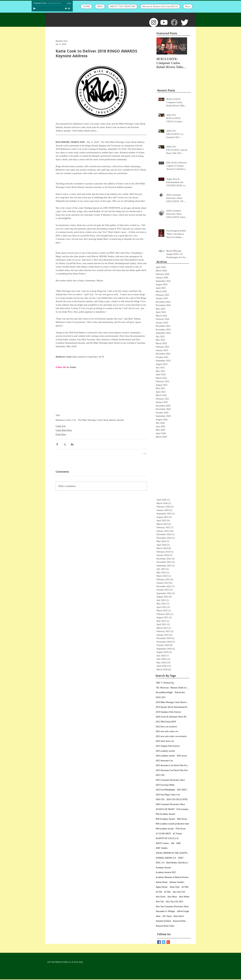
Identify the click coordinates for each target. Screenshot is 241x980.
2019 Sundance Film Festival (168, 712)
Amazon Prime (179, 921)
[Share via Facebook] (57, 444)
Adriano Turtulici (177, 882)
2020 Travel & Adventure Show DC (171, 717)
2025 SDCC (182, 790)
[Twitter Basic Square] (164, 942)
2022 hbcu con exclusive (166, 727)
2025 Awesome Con (164, 761)
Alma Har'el (178, 916)
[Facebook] (174, 22)
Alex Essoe (161, 897)
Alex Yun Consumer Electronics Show (172, 907)
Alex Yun (160, 902)
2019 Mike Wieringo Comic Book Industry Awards (173, 702)
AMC (179, 843)
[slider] (69, 8)
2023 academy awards (165, 751)
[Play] (35, 8)
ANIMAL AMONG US (166, 858)
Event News (61, 434)
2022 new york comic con (167, 731)
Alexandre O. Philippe (165, 911)
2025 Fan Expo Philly (165, 785)
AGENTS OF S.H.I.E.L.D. (167, 838)
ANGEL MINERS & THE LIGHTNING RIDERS (173, 853)
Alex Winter (184, 897)
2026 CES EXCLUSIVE (177, 799)
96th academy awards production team (172, 824)
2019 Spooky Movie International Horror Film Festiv (173, 707)
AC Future (177, 834)
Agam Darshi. (162, 887)
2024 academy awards (165, 756)
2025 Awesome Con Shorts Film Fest (172, 770)
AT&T (181, 858)
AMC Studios (162, 848)
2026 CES (160, 799)
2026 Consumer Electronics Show (170, 804)
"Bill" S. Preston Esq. (165, 683)
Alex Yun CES (179, 892)
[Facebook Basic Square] (159, 942)
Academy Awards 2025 (166, 872)
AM (173, 843)
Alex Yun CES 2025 (174, 902)
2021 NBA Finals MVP (166, 722)
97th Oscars (181, 829)
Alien (158, 916)
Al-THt (159, 892)
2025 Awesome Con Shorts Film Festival (173, 765)
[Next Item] (182, 46)
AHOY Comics (162, 843)
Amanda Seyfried (163, 921)
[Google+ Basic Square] (168, 942)
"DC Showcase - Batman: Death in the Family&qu (173, 688)
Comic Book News (64, 430)
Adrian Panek (162, 882)
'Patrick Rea (180, 692)
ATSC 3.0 (160, 863)
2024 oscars (182, 756)
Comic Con (61, 426)
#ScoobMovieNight (164, 692)
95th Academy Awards (165, 814)
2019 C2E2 (161, 697)
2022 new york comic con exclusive (171, 736)
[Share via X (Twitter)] (65, 444)
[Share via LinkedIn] (72, 444)
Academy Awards (163, 868)
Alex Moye (172, 897)
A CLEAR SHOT (163, 834)
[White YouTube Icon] (164, 22)
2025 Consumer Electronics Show (170, 780)
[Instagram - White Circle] (154, 22)
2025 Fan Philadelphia (165, 790)
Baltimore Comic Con (66, 420)
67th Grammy (182, 809)
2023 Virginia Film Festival (168, 746)
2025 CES (160, 775)
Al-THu (167, 892)
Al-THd (185, 887)
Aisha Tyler (175, 887)
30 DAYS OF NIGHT (165, 809)
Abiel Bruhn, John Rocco (177, 863)
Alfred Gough (183, 911)
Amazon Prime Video (165, 926)
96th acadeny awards (165, 829)
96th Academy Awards (165, 819)
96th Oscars (182, 819)
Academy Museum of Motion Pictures (172, 877)
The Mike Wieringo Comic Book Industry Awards (101, 420)
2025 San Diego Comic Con (168, 795)
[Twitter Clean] (185, 22)
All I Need (167, 916)
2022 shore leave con (165, 741)
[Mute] (66, 8)
